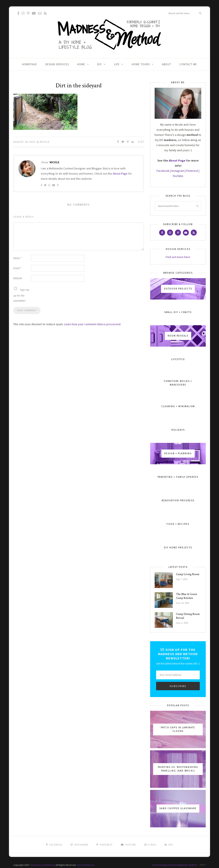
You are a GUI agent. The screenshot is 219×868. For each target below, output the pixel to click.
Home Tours (141, 64)
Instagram (178, 171)
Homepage (30, 64)
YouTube (178, 176)
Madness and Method (43, 865)
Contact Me (188, 64)
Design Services (57, 64)
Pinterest (192, 171)
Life (117, 64)
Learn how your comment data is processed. (93, 324)
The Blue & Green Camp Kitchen (186, 596)
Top (203, 865)
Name (17, 258)
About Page (120, 174)
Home (81, 64)
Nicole (45, 142)
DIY (100, 64)
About (166, 64)
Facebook (163, 171)
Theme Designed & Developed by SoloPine (174, 865)
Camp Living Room (188, 574)
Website (18, 278)
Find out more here (178, 257)
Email (17, 268)
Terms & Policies (85, 865)
